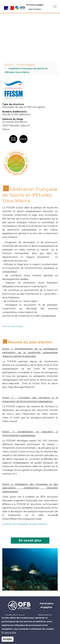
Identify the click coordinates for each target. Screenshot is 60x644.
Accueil (8, 65)
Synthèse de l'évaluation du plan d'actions (25, 524)
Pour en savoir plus (12, 326)
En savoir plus (30, 540)
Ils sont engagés (26, 65)
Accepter (8, 639)
